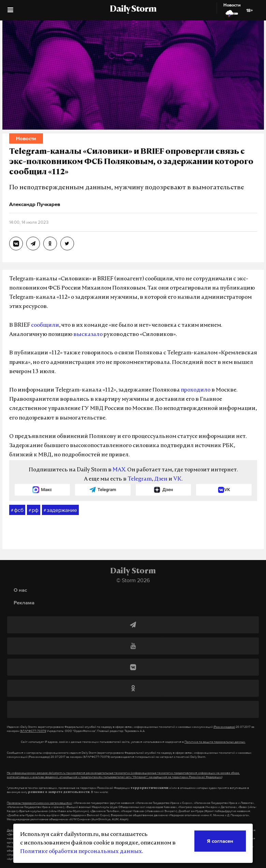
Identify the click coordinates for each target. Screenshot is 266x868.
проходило (196, 390)
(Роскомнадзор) (224, 727)
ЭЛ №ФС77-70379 (33, 731)
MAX (119, 470)
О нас (20, 590)
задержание (60, 510)
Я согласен (220, 841)
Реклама (24, 602)
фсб (17, 510)
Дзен (161, 479)
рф (34, 510)
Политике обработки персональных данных (81, 852)
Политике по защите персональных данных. (215, 742)
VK (177, 479)
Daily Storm (133, 10)
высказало (88, 335)
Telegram (140, 479)
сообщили (45, 325)
